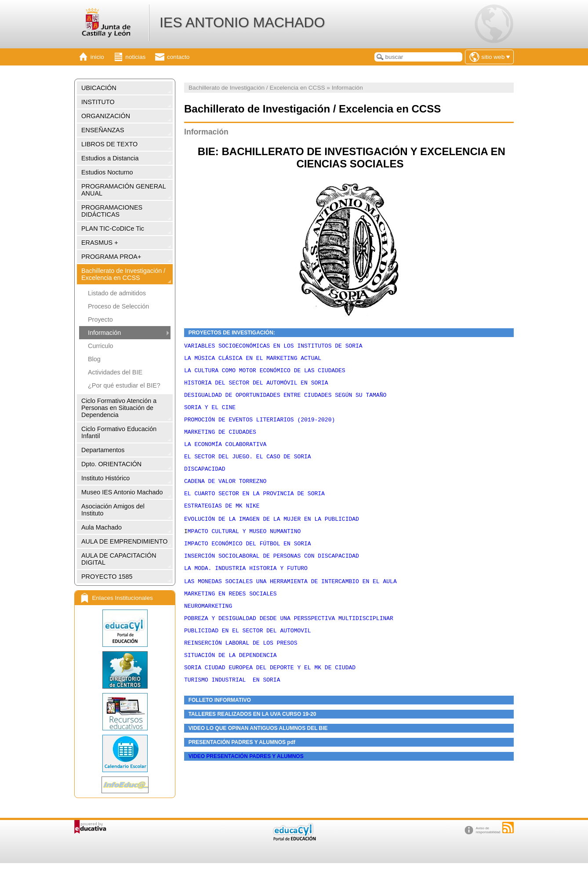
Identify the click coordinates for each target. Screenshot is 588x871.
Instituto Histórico (105, 478)
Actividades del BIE (115, 372)
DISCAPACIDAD (205, 483)
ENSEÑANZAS (103, 130)
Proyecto (100, 319)
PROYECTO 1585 (107, 577)
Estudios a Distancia (110, 158)
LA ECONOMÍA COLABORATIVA (225, 456)
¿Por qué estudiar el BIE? (124, 385)
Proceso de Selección (118, 306)
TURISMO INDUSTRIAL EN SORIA (232, 719)
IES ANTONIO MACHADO (242, 22)
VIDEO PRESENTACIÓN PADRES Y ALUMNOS (246, 797)
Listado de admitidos (117, 293)
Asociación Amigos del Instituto (113, 510)
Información (104, 333)
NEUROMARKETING (208, 637)
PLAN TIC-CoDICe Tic (113, 229)
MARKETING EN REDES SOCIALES (230, 624)
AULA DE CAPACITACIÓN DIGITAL (119, 559)
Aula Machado (102, 527)
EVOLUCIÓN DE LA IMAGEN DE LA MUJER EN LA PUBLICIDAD (272, 540)
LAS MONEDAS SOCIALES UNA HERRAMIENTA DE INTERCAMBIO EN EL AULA (290, 610)
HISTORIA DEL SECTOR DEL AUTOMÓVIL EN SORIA (256, 388)
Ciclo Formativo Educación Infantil (119, 432)
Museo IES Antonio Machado (122, 492)
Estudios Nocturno (107, 172)
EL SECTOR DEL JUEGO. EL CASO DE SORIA (248, 469)
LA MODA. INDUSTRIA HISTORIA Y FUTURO (246, 594)
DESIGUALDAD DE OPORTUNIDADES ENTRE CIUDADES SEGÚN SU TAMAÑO (285, 401)
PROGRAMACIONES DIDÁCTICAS (112, 211)
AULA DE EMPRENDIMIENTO (124, 541)
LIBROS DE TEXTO (109, 144)
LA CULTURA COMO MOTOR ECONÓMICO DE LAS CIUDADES (266, 374)
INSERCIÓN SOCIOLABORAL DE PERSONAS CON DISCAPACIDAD (272, 581)
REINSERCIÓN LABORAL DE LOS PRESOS (241, 678)
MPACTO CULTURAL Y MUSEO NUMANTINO (244, 553)
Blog (94, 359)
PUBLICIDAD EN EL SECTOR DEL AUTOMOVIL (248, 664)
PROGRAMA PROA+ (111, 257)
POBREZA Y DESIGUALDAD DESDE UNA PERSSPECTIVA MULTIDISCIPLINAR (289, 651)
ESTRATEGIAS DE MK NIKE (222, 524)
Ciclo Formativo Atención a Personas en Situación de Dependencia (119, 408)
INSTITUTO (98, 102)
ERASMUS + (100, 243)
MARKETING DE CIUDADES (220, 442)
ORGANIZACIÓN (106, 116)
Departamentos (103, 450)
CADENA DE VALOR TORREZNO (225, 497)
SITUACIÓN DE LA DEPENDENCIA (230, 692)
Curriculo (101, 346)
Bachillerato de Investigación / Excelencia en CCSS (123, 274)
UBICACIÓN (99, 88)
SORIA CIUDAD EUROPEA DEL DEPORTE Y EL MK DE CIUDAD (270, 705)
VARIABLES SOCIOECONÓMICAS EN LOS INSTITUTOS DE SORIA (275, 347)
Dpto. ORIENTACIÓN (111, 464)
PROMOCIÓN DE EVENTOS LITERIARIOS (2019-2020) (260, 428)
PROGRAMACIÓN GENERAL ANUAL (124, 190)
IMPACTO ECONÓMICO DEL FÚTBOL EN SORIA (248, 567)
